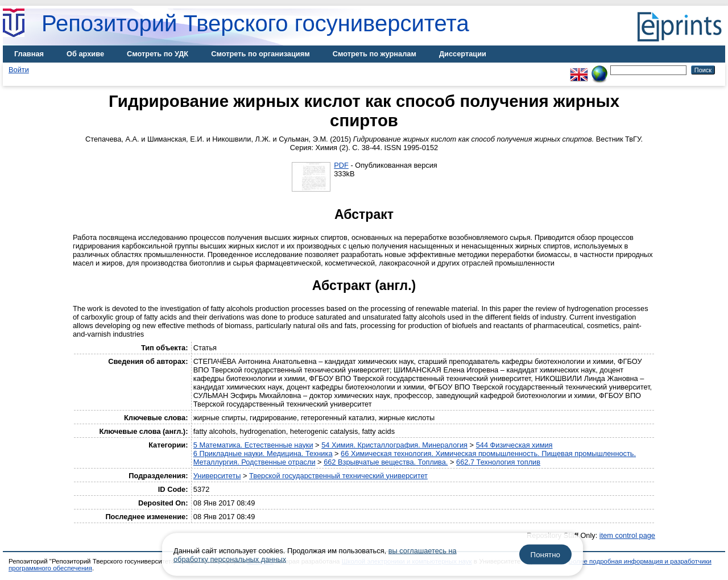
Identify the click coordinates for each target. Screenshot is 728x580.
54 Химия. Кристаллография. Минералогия (394, 445)
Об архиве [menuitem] (85, 54)
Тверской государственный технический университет (338, 476)
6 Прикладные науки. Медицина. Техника (263, 453)
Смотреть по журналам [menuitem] (375, 54)
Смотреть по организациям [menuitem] (260, 54)
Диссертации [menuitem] (463, 54)
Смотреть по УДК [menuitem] (158, 54)
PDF (341, 165)
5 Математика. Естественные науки (253, 445)
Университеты (217, 476)
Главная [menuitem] (29, 54)
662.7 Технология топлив (498, 462)
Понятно (545, 555)
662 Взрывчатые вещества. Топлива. (386, 462)
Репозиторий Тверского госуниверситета (255, 23)
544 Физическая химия (514, 445)
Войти (19, 70)
